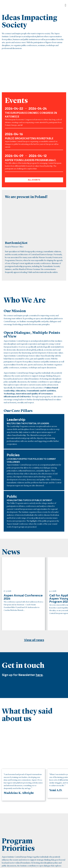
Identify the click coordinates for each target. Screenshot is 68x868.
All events (34, 180)
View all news (34, 640)
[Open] (66, 5)
